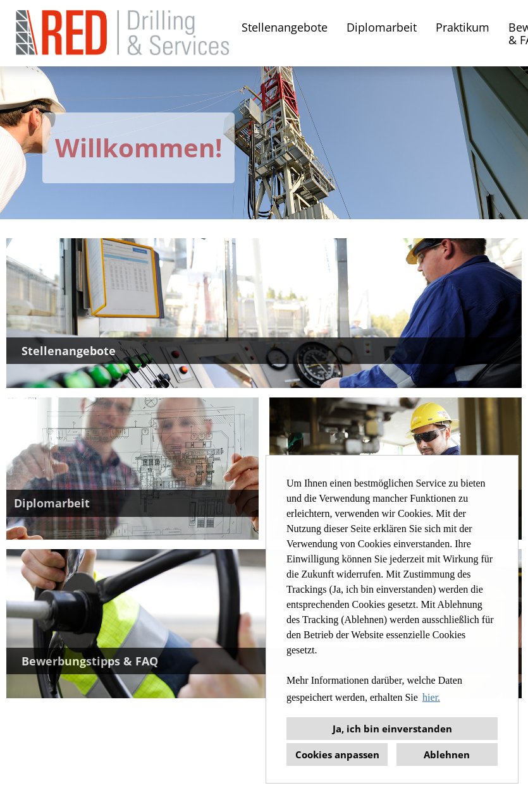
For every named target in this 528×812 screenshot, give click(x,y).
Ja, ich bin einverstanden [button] (392, 729)
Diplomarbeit (382, 27)
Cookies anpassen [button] (337, 754)
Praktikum (463, 27)
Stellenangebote (285, 27)
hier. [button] (431, 697)
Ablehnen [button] (447, 754)
